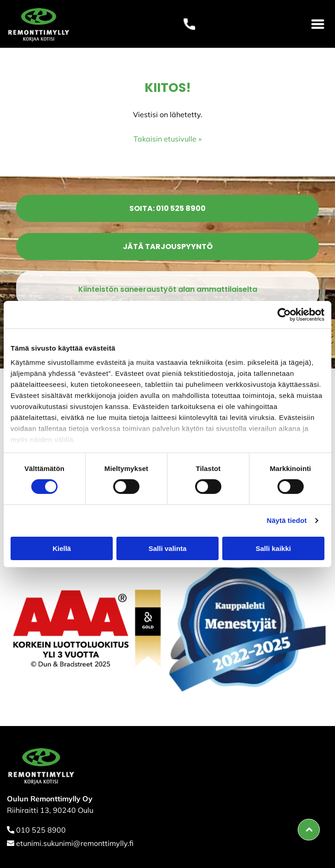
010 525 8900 (41, 830)
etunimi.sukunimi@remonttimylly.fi (75, 843)
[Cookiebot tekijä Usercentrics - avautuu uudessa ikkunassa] (284, 315)
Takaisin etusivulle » (167, 139)
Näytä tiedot (287, 520)
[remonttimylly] (87, 627)
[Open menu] (318, 24)
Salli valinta (168, 548)
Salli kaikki (273, 548)
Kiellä (62, 548)
